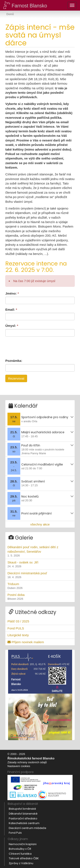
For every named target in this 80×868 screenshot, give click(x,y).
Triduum (40, 586)
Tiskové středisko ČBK (24, 858)
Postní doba (40, 597)
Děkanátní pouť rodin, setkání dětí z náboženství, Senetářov (40, 551)
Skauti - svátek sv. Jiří (40, 565)
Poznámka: (14, 361)
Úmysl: (12, 326)
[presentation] (38, 347)
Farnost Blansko (25, 5)
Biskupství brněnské (22, 809)
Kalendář (23, 406)
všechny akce (40, 524)
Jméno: (12, 293)
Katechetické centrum (24, 823)
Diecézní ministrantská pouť (40, 575)
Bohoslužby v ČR (20, 849)
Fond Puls (15, 833)
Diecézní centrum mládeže (28, 828)
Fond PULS (16, 628)
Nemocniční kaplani (23, 844)
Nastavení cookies (19, 766)
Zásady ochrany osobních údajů (27, 762)
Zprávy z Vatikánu (21, 863)
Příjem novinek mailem (26, 642)
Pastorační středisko (23, 818)
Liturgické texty (18, 635)
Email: (11, 310)
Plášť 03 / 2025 (18, 621)
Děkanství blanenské (23, 814)
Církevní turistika (20, 854)
